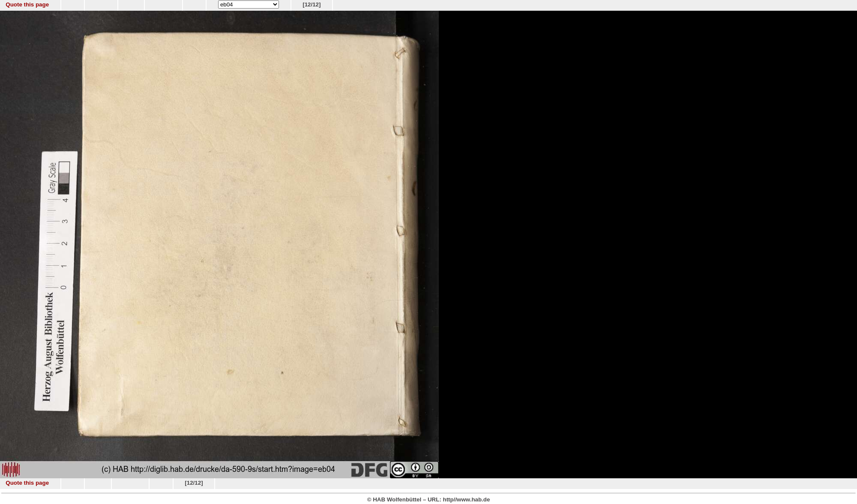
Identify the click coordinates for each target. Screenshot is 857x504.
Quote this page (27, 4)
